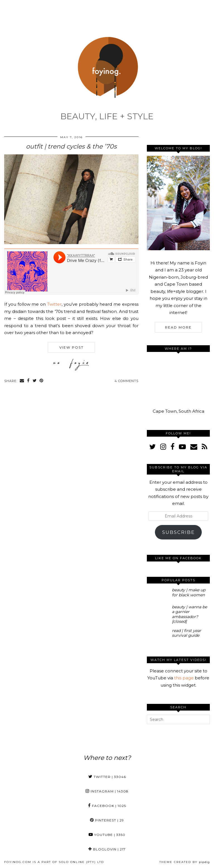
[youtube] (182, 447)
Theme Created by (185, 862)
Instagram (107, 791)
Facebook (107, 806)
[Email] (194, 447)
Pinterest (107, 820)
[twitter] (153, 447)
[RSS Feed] (205, 447)
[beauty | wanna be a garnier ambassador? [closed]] (158, 611)
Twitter (54, 304)
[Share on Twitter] (35, 381)
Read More (178, 327)
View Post (71, 347)
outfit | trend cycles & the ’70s (71, 146)
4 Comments (127, 381)
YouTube (107, 835)
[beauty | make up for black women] (158, 594)
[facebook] (172, 447)
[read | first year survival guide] (158, 635)
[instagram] (163, 447)
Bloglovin (107, 849)
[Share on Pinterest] (42, 381)
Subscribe (178, 532)
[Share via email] (22, 381)
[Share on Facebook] (28, 381)
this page (184, 678)
